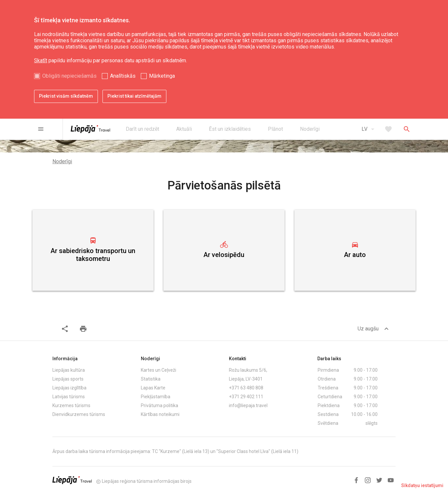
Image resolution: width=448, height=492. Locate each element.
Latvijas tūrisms (69, 397)
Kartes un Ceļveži (159, 370)
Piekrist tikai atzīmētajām (134, 96)
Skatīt (41, 60)
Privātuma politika (159, 405)
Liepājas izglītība (69, 388)
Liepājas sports (68, 379)
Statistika (151, 379)
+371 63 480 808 (246, 388)
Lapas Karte (153, 388)
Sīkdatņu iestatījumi (422, 485)
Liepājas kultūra (69, 370)
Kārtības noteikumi (160, 414)
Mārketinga (162, 76)
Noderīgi (62, 161)
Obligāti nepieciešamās (69, 76)
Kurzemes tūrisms (71, 405)
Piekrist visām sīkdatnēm (66, 96)
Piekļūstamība (156, 397)
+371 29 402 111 (246, 397)
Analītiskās (123, 76)
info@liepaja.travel (248, 405)
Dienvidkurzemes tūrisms (79, 414)
